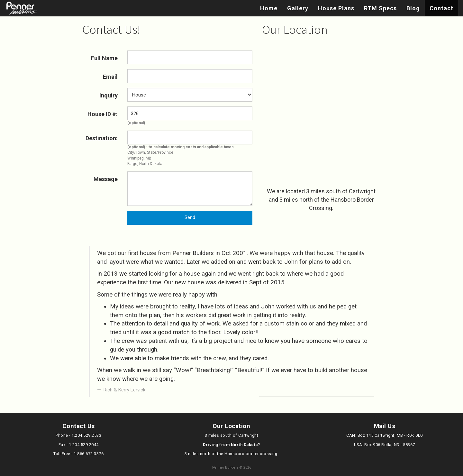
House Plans (336, 8)
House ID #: (103, 114)
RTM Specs (380, 8)
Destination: (102, 138)
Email (110, 77)
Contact (441, 8)
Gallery (298, 8)
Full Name (104, 58)
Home (269, 8)
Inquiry (109, 95)
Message (106, 179)
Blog (413, 8)
